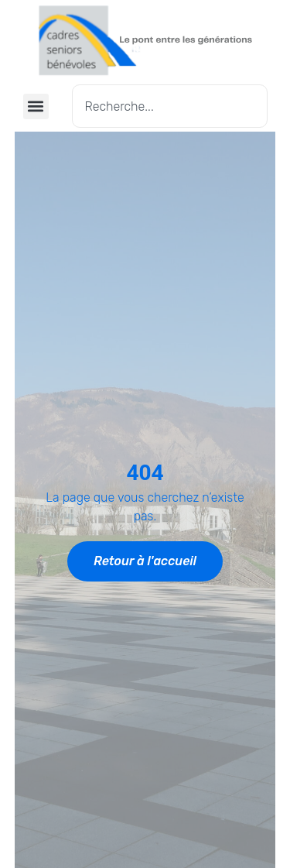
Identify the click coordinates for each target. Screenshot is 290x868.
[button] (36, 106)
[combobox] (170, 106)
